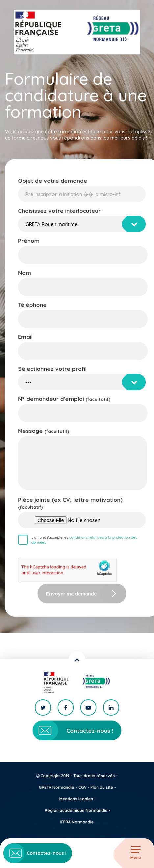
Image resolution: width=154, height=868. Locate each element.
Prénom (29, 241)
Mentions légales (76, 799)
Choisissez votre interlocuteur (59, 211)
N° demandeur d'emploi (64, 399)
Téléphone (32, 305)
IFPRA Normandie (77, 822)
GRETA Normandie (57, 787)
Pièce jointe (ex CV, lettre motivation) (70, 503)
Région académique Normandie (76, 810)
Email (25, 337)
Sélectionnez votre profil (52, 369)
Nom (25, 273)
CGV (82, 787)
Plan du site (102, 787)
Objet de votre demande (53, 181)
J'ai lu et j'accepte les (84, 540)
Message (44, 431)
